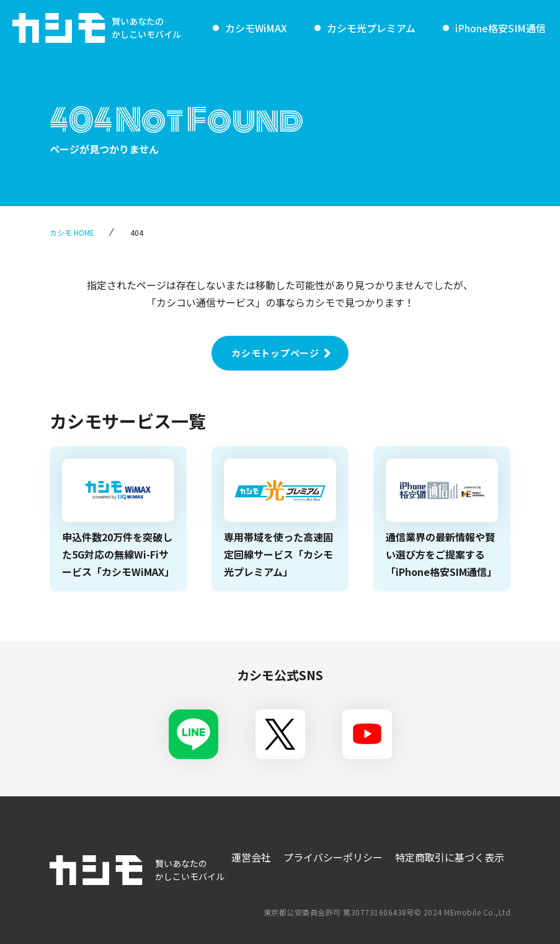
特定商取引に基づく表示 (450, 857)
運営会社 (251, 857)
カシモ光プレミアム (371, 28)
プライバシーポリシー (333, 857)
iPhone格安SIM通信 (500, 28)
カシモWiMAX (256, 28)
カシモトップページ (275, 353)
